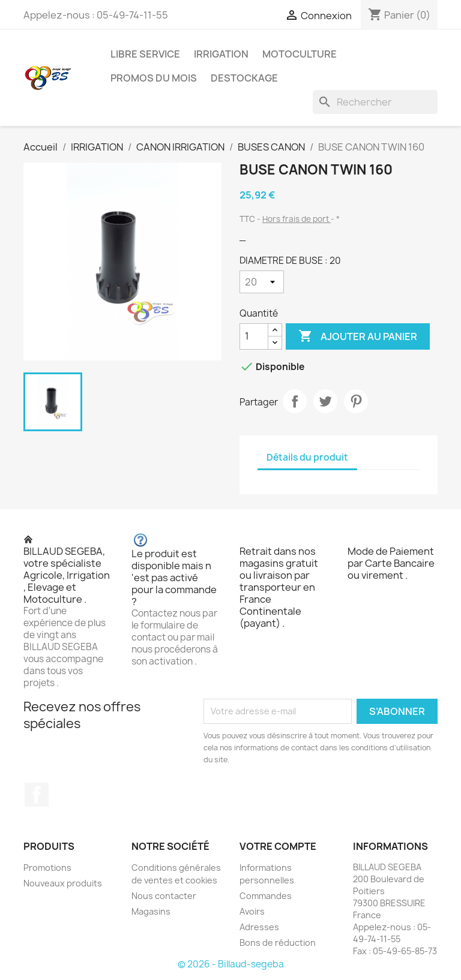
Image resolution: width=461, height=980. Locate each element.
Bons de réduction (278, 943)
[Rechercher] (375, 102)
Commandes (266, 896)
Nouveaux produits (63, 883)
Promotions (47, 868)
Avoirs (252, 911)
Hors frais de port (297, 219)
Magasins (151, 911)
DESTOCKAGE (244, 78)
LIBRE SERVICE (145, 54)
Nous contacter (164, 896)
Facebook (37, 795)
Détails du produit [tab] (307, 457)
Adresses (259, 927)
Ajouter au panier (358, 336)
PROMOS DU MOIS (154, 78)
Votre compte (278, 846)
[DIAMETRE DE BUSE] (262, 282)
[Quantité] (254, 336)
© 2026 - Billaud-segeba (231, 964)
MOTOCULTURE (300, 54)
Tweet (325, 401)
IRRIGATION (221, 54)
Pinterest (356, 401)
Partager (295, 401)
